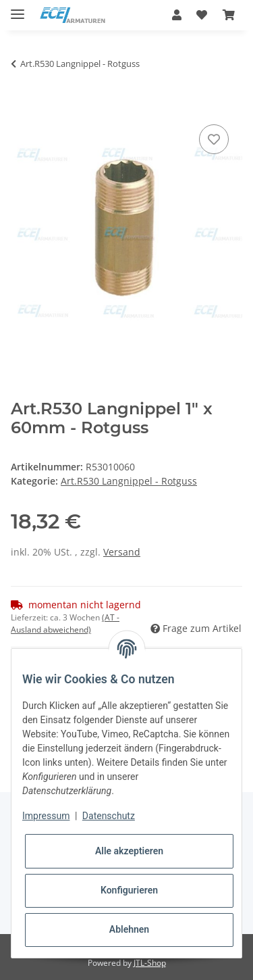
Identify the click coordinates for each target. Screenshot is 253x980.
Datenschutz (109, 816)
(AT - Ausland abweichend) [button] (65, 623)
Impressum (46, 816)
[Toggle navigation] (18, 8)
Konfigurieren (129, 890)
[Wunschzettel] (202, 15)
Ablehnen (129, 929)
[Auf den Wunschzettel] (214, 139)
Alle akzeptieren (129, 851)
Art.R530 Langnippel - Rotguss (129, 481)
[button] (177, 15)
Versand (122, 552)
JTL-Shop (150, 963)
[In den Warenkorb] (22, 106)
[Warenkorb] (229, 15)
